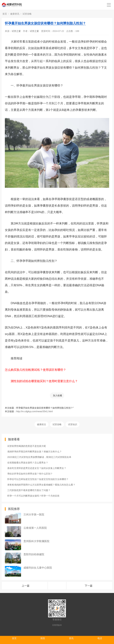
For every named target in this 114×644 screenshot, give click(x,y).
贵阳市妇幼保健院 (34, 554)
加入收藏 (57, 395)
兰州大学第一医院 (34, 515)
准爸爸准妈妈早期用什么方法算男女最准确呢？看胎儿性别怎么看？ (41, 485)
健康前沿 (41, 424)
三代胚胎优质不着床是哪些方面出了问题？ (29, 490)
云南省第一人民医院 (35, 528)
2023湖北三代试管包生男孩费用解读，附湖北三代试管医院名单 (39, 457)
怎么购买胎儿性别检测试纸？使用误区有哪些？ (35, 370)
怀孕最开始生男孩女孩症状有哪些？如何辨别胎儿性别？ (45, 23)
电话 (100, 638)
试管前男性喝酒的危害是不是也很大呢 (27, 446)
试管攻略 (27, 14)
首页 (5, 14)
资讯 (71, 638)
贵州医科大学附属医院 (36, 541)
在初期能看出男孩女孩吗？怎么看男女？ (28, 463)
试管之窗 (16, 31)
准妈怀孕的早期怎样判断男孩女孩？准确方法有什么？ (34, 452)
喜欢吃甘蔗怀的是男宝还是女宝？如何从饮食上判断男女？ (37, 468)
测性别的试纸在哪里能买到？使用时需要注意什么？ (44, 381)
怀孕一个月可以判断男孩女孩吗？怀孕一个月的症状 (33, 496)
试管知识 (73, 424)
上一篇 (26, 586)
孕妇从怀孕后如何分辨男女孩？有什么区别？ (30, 474)
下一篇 (89, 586)
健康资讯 (15, 14)
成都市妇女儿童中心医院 (38, 568)
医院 (43, 638)
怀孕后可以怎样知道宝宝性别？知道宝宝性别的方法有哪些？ (38, 479)
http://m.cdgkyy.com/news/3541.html (34, 411)
